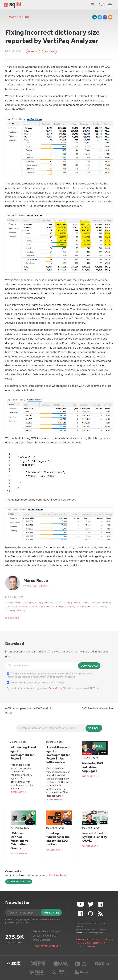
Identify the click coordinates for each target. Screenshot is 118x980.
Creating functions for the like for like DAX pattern (58, 839)
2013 (28, 607)
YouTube (81, 904)
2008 (79, 607)
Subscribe (51, 913)
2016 (104, 603)
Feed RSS (14, 618)
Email (110, 17)
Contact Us (84, 947)
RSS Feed (101, 914)
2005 (8, 611)
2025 (18, 603)
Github (91, 914)
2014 (18, 607)
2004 (19, 611)
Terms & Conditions (89, 943)
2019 (76, 603)
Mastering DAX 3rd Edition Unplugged (93, 767)
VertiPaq (49, 52)
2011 (48, 607)
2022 (47, 603)
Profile (32, 586)
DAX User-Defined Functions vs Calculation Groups (19, 840)
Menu (93, 5)
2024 (27, 603)
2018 (85, 603)
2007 (90, 607)
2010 (58, 607)
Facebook (105, 17)
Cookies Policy (58, 875)
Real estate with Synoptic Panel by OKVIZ (95, 837)
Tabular (33, 52)
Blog (44, 586)
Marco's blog (19, 17)
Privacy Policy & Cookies (93, 939)
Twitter (100, 17)
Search (94, 728)
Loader (79, 933)
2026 (8, 603)
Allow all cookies (19, 881)
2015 (8, 607)
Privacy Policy (55, 688)
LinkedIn (95, 17)
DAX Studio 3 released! (96, 709)
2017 (94, 603)
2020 (66, 603)
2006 (100, 607)
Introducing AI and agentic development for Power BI (23, 753)
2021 (57, 603)
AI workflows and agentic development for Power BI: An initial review (58, 755)
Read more (17, 792)
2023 (37, 603)
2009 (68, 607)
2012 (38, 607)
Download (89, 666)
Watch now (89, 776)
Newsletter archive (46, 946)
